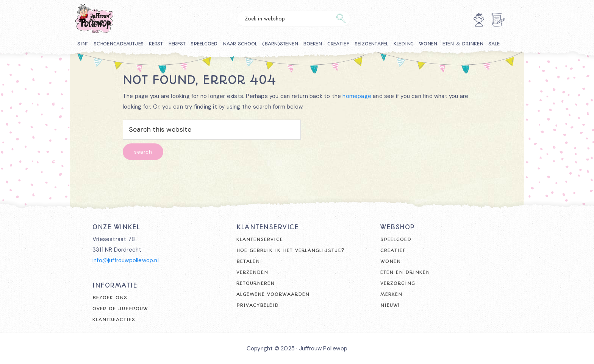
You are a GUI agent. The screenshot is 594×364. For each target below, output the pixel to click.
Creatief (393, 250)
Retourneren (256, 283)
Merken (391, 294)
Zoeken (341, 19)
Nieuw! (390, 305)
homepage (357, 96)
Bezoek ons (110, 298)
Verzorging (398, 283)
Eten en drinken (405, 272)
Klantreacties (114, 320)
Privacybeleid (258, 305)
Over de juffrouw (120, 309)
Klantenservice (260, 239)
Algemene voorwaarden (273, 294)
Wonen (391, 261)
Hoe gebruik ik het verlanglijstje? (291, 250)
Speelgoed (396, 239)
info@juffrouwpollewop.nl (126, 260)
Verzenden (252, 272)
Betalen (248, 261)
